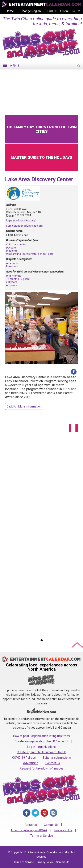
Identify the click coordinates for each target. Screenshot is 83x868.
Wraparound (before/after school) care (30, 254)
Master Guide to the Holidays (41, 157)
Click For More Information (24, 406)
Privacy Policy (63, 830)
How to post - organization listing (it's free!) (41, 736)
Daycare (11, 248)
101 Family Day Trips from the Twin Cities (42, 129)
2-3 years (12, 282)
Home (10, 11)
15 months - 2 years (18, 279)
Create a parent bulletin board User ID (41, 752)
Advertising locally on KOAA (29, 830)
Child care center (16, 244)
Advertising (31, 763)
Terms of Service (42, 836)
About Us (31, 825)
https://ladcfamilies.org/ (21, 220)
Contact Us (53, 763)
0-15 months (14, 276)
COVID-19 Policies (24, 758)
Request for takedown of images (42, 768)
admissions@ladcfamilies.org (24, 226)
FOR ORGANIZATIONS (62, 11)
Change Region (31, 11)
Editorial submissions (57, 758)
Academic (12, 263)
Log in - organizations (41, 747)
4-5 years (12, 285)
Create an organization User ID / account (41, 741)
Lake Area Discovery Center (39, 179)
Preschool (12, 251)
